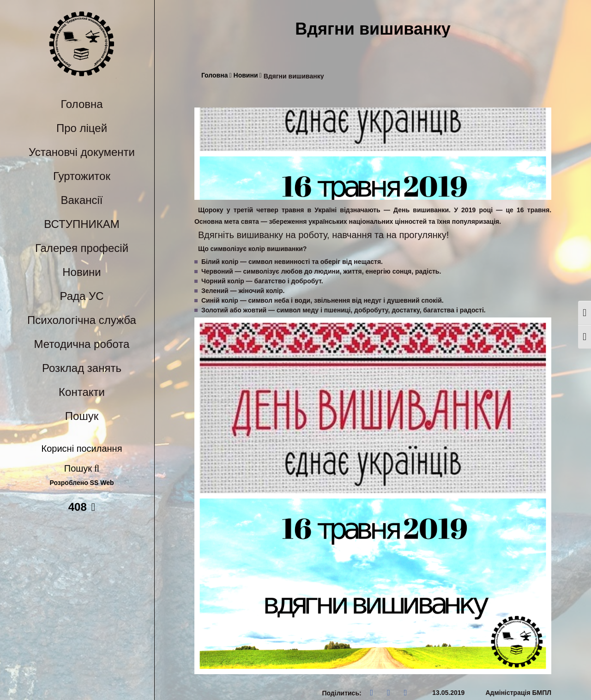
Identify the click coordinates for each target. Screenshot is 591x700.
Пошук (82, 416)
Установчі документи (82, 152)
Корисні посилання (82, 449)
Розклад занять (82, 368)
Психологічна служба (82, 320)
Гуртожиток (82, 176)
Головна (81, 104)
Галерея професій (82, 248)
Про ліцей (82, 128)
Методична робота (82, 344)
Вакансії (82, 200)
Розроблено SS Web (82, 483)
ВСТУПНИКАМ (81, 224)
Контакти (82, 392)
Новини (82, 272)
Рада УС (81, 296)
